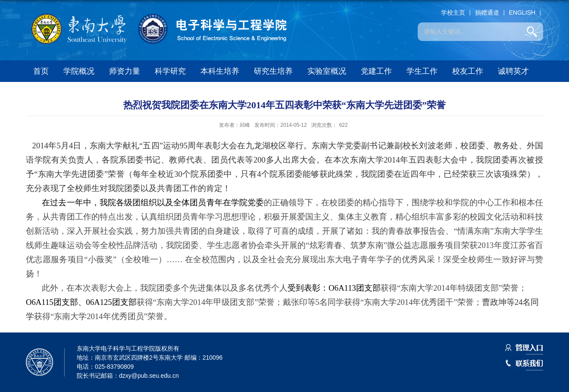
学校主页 (453, 13)
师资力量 (125, 71)
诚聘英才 (513, 71)
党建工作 (376, 71)
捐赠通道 (487, 13)
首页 (41, 71)
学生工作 (422, 71)
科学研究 (170, 71)
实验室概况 (327, 71)
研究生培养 (273, 71)
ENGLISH (522, 13)
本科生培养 (220, 71)
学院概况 (79, 71)
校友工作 (468, 71)
